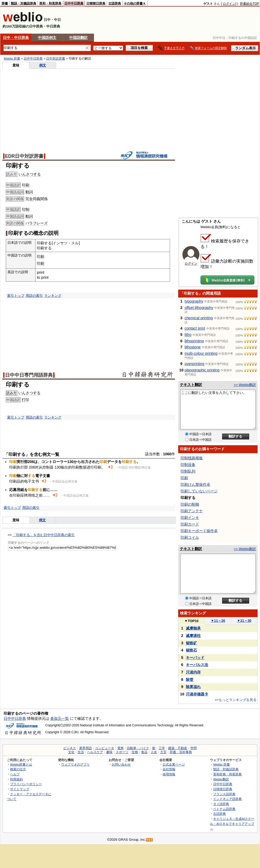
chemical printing (199, 318)
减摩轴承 (193, 628)
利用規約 (16, 779)
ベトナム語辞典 (224, 809)
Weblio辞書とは (21, 764)
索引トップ (16, 296)
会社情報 (169, 769)
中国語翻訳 (78, 38)
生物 (135, 752)
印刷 (26, 185)
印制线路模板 (192, 458)
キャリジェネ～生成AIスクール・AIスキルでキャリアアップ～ (232, 824)
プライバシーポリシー (26, 784)
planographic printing (202, 370)
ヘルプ (15, 774)
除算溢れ (193, 687)
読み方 (12, 393)
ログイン (229, 4)
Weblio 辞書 (12, 59)
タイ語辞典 (221, 804)
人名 (154, 752)
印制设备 (188, 465)
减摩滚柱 (193, 636)
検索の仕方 (18, 769)
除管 (190, 680)
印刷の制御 (190, 504)
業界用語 (86, 748)
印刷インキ (190, 518)
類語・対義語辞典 (24, 3)
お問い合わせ (121, 764)
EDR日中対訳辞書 (24, 156)
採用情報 (169, 774)
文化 (71, 752)
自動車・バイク (138, 748)
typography (194, 301)
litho (188, 335)
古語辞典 (115, 3)
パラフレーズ (37, 223)
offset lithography (199, 308)
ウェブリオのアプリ (75, 764)
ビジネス (70, 748)
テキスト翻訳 (191, 385)
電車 (120, 748)
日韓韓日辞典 (96, 3)
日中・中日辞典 (16, 38)
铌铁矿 (191, 643)
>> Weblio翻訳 (245, 385)
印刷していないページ (199, 491)
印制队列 (188, 471)
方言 (163, 752)
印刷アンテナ (192, 511)
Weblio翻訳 (221, 779)
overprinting (194, 364)
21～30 (244, 621)
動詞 (29, 192)
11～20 (218, 621)
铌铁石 (191, 650)
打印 (25, 400)
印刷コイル (190, 537)
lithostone (193, 347)
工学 (162, 748)
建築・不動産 (178, 748)
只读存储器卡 (197, 694)
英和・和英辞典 (50, 3)
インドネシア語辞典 (227, 799)
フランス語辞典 (224, 794)
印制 (26, 209)
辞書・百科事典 (181, 752)
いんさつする (30, 174)
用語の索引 (34, 296)
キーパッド (195, 658)
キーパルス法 (197, 665)
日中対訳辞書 (56, 59)
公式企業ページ (174, 764)
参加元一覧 (60, 718)
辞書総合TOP (250, 4)
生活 (81, 752)
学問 (194, 748)
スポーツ (122, 752)
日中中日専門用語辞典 (29, 375)
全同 (33, 199)
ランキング (53, 296)
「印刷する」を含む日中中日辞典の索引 (44, 535)
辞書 (5, 3)
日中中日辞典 (74, 3)
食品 (144, 752)
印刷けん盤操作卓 (195, 484)
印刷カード (190, 524)
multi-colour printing (201, 353)
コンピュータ (105, 748)
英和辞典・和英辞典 (227, 774)
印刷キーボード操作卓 (199, 531)
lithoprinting (194, 341)
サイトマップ (20, 789)
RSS (150, 840)
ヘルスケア (95, 752)
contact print (195, 328)
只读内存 (193, 672)
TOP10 (191, 621)
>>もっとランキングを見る (236, 700)
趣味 (109, 752)
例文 (43, 65)
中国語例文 (47, 38)
